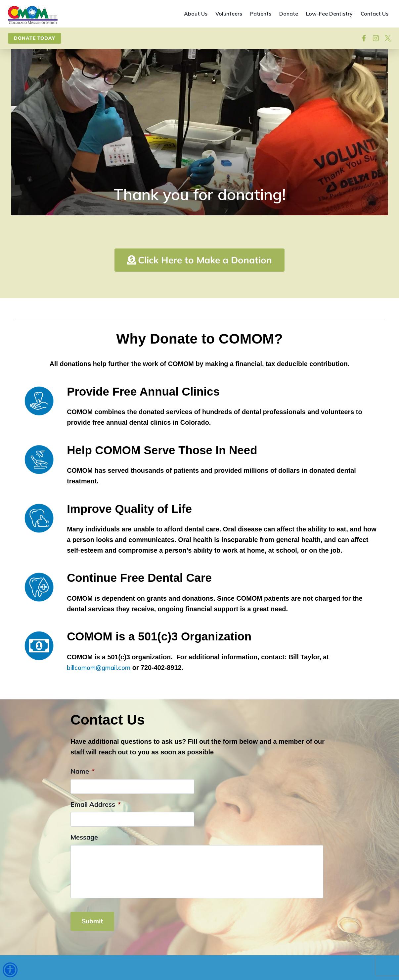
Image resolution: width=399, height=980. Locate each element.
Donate (289, 14)
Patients (261, 14)
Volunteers (229, 14)
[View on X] (388, 38)
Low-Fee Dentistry (329, 14)
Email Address (96, 832)
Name (83, 800)
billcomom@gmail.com (100, 696)
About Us (196, 14)
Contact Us (375, 14)
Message (84, 866)
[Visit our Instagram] (376, 38)
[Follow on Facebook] (364, 38)
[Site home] (33, 15)
